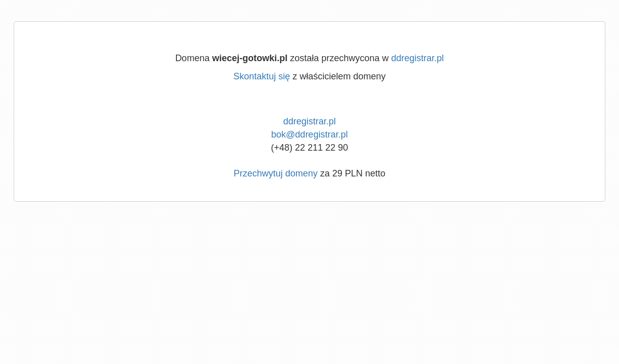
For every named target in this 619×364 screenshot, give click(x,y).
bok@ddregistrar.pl (309, 134)
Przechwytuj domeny (276, 173)
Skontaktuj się (261, 76)
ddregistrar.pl (418, 58)
